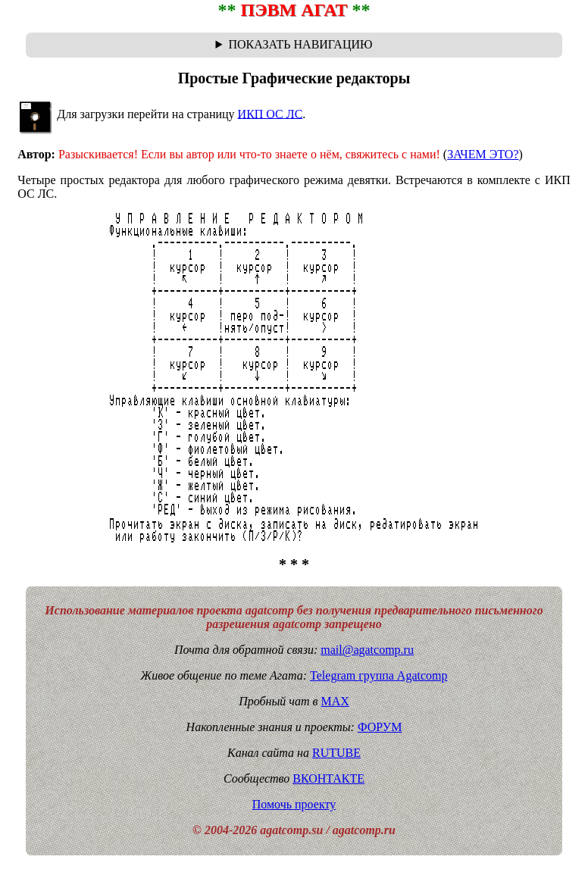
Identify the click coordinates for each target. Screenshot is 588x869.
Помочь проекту (294, 804)
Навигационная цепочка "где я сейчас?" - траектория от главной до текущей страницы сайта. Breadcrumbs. (294, 45)
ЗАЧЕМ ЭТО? (483, 154)
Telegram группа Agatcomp (378, 675)
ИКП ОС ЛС (271, 113)
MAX (335, 701)
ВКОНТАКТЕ (328, 778)
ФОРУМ (380, 727)
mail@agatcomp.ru (367, 650)
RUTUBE (336, 753)
